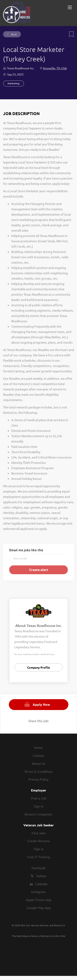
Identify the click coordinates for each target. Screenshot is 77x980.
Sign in (39, 806)
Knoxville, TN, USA (55, 68)
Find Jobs (39, 833)
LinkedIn (41, 884)
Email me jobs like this (26, 550)
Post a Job (39, 798)
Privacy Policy (38, 779)
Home (38, 747)
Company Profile (38, 667)
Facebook (38, 868)
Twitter (41, 876)
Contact (38, 755)
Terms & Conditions (38, 771)
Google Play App (39, 908)
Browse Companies (39, 814)
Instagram (38, 892)
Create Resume (39, 841)
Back (14, 34)
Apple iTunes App (38, 900)
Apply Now (41, 704)
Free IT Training (38, 857)
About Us (39, 763)
